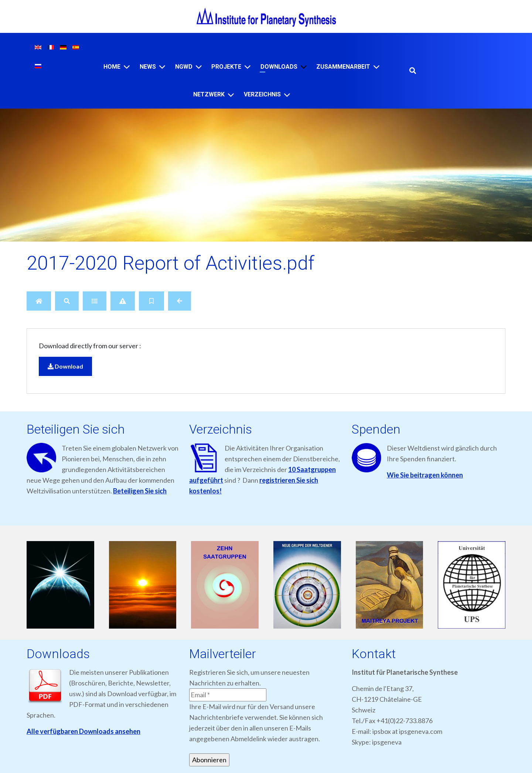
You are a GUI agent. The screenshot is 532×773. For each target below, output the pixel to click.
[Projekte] (248, 67)
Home (112, 67)
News (148, 67)
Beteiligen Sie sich (140, 491)
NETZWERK (209, 94)
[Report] (123, 301)
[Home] (127, 67)
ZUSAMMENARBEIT (343, 67)
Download (65, 366)
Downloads (279, 67)
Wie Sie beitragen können (425, 475)
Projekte (226, 67)
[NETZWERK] (231, 95)
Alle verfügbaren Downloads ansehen (83, 731)
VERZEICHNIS (262, 94)
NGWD (184, 67)
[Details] (95, 301)
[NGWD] (199, 67)
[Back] (180, 301)
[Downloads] (304, 67)
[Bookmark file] (151, 301)
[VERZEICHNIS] (287, 95)
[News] (162, 67)
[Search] (67, 301)
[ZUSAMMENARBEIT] (376, 67)
